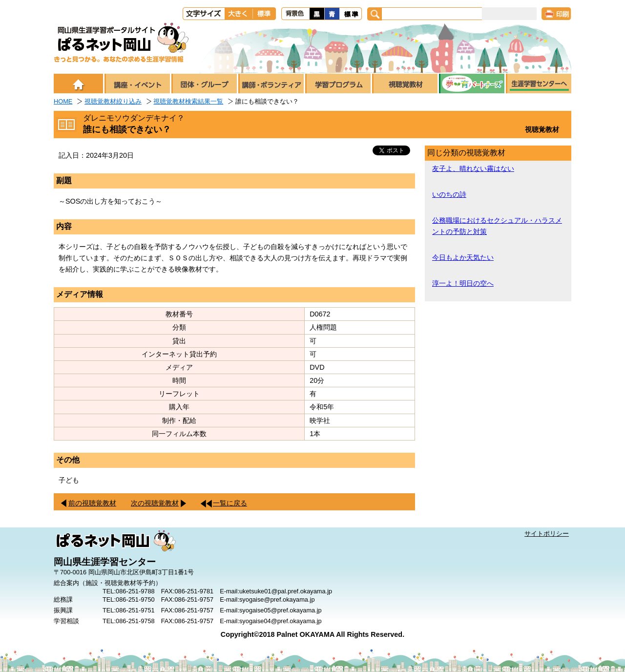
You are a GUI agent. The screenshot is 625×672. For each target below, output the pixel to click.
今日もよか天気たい (463, 257)
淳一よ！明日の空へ (463, 283)
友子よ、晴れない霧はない (473, 168)
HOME (63, 101)
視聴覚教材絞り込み (113, 101)
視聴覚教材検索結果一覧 (188, 101)
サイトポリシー (547, 534)
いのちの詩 (449, 194)
